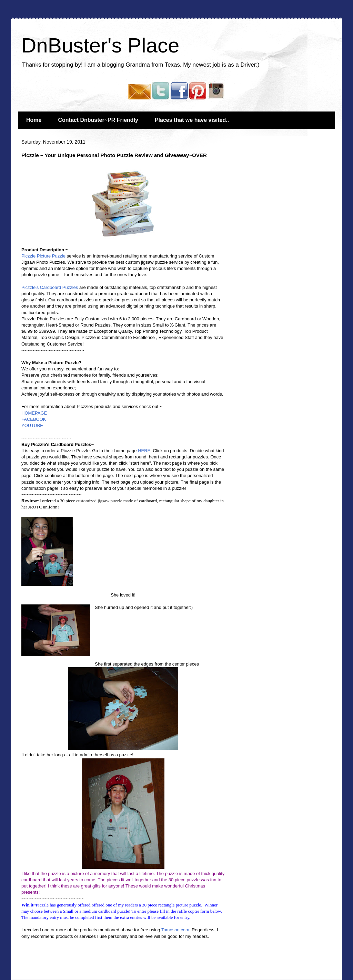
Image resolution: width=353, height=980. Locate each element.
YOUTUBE (32, 425)
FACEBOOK (34, 419)
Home (34, 120)
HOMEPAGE (34, 413)
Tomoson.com (175, 930)
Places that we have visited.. (192, 120)
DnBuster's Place (100, 45)
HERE (144, 451)
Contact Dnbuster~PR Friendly (98, 120)
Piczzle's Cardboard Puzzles (50, 287)
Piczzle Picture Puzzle (43, 256)
